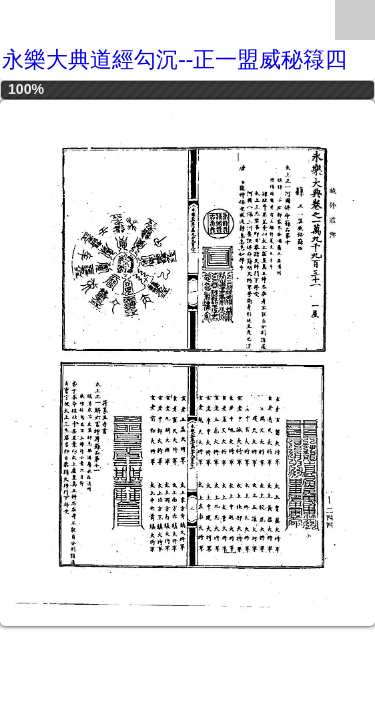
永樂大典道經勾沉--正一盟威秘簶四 (174, 59)
